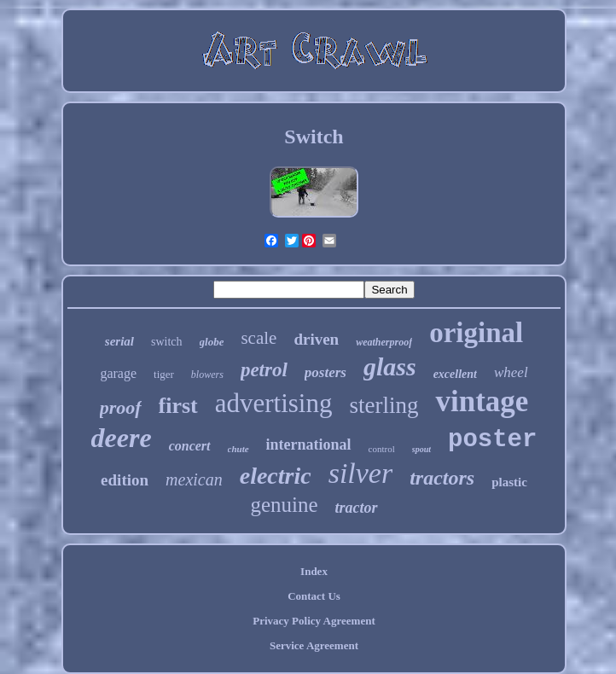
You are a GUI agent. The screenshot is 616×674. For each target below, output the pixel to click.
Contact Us (314, 596)
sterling (384, 405)
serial (119, 341)
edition (125, 480)
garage (118, 373)
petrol (264, 370)
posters (325, 372)
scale (259, 338)
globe (212, 342)
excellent (455, 374)
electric (276, 476)
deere (122, 438)
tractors (442, 478)
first (178, 406)
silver (361, 473)
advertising (274, 403)
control (382, 449)
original (476, 333)
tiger (164, 374)
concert (190, 446)
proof (121, 407)
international (309, 444)
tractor (357, 508)
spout (421, 449)
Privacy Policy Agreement (314, 621)
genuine (284, 505)
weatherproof (384, 342)
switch (167, 342)
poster (492, 440)
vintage (482, 401)
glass (390, 366)
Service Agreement (314, 645)
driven (316, 339)
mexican (194, 479)
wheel (511, 372)
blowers (207, 375)
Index (314, 571)
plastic (509, 482)
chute (238, 449)
